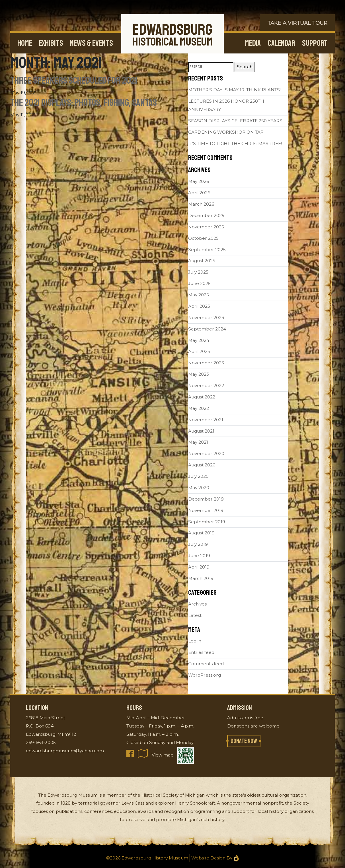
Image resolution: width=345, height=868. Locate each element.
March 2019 (201, 578)
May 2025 (199, 295)
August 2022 (202, 397)
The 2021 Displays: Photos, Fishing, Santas (84, 103)
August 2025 (202, 261)
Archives (197, 604)
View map (156, 755)
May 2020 (199, 488)
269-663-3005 (41, 742)
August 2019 (201, 533)
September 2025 (207, 250)
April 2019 (199, 567)
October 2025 (203, 238)
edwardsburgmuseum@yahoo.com (65, 751)
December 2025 (206, 215)
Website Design (208, 858)
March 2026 (201, 204)
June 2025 (199, 283)
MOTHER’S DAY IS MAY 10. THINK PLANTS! (234, 90)
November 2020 (206, 453)
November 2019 (206, 510)
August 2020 (202, 465)
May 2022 (199, 408)
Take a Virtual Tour (297, 23)
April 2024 (199, 351)
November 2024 (206, 318)
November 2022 (206, 386)
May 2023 (199, 374)
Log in (195, 641)
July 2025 (198, 272)
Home (25, 43)
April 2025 (199, 306)
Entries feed (201, 652)
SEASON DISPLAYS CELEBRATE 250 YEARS (235, 121)
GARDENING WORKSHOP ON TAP (226, 132)
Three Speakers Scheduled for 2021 (74, 80)
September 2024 (207, 329)
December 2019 (206, 499)
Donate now (244, 741)
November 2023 (206, 363)
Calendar (281, 43)
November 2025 (206, 227)
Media (253, 43)
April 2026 (199, 193)
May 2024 (199, 340)
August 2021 (201, 431)
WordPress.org (205, 675)
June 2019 (199, 556)
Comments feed (206, 664)
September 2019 (207, 522)
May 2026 (199, 181)
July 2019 (198, 544)
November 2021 (206, 420)
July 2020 (198, 476)
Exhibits (51, 43)
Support (315, 43)
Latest (195, 615)
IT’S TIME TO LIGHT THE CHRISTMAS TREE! (235, 143)
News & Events (92, 43)
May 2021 (198, 442)
